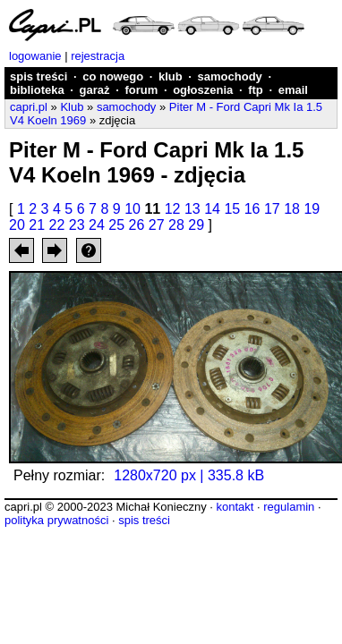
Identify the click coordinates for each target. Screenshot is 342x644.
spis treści (38, 76)
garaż (95, 90)
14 (212, 209)
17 (272, 209)
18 (292, 209)
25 (116, 225)
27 (157, 225)
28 (176, 225)
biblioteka (37, 90)
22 (57, 225)
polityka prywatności (56, 520)
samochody (230, 76)
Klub (72, 107)
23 (77, 225)
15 (232, 209)
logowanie (35, 56)
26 (137, 225)
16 (252, 209)
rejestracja (98, 56)
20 (17, 225)
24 (97, 225)
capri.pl (29, 107)
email (293, 90)
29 (196, 225)
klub (171, 76)
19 (312, 209)
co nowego (113, 76)
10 (133, 209)
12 (173, 209)
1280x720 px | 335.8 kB (189, 475)
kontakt (235, 507)
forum (141, 90)
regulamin (289, 507)
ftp (256, 90)
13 (192, 209)
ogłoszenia (203, 90)
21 (37, 225)
